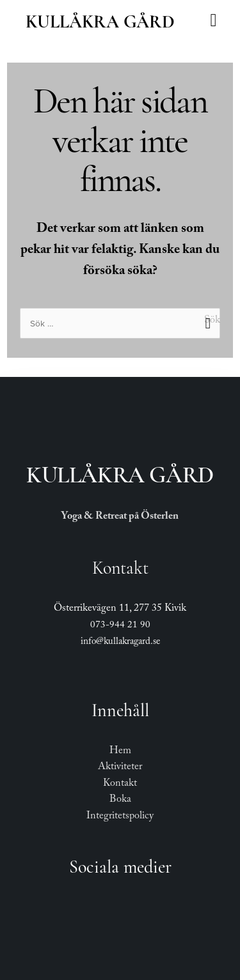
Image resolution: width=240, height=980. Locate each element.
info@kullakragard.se (120, 643)
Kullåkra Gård (100, 22)
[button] (213, 20)
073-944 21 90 (120, 626)
